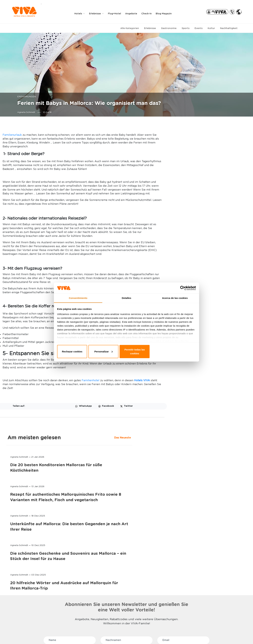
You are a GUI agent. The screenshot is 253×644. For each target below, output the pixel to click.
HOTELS (20, 575)
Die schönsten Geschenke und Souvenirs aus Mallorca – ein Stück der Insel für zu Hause (212, 278)
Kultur (211, 28)
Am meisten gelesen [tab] (206, 128)
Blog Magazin (165, 13)
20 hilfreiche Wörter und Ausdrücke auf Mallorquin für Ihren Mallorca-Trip (211, 312)
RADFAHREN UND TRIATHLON (69, 607)
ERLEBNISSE (68, 575)
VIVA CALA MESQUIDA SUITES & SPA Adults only (28, 610)
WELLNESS (66, 590)
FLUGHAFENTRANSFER (205, 585)
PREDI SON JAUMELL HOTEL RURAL (30, 619)
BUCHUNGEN (113, 575)
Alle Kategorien (130, 28)
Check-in (148, 13)
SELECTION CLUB (69, 596)
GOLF (63, 614)
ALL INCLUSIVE (68, 601)
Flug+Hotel (116, 13)
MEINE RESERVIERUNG (116, 585)
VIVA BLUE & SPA (24, 580)
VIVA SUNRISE (22, 593)
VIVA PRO (109, 596)
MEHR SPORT (67, 624)
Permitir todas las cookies (173, 351)
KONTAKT (154, 580)
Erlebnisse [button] (97, 13)
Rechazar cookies (80, 351)
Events (199, 28)
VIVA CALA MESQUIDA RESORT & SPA (27, 587)
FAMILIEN (65, 580)
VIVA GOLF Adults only (27, 604)
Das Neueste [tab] (188, 136)
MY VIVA (109, 580)
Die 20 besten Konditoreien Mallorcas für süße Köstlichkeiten (209, 167)
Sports (186, 28)
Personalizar (127, 351)
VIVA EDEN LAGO (24, 599)
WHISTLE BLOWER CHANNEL (40, 636)
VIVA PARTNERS (113, 590)
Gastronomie (169, 28)
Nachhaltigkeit (229, 28)
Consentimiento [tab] (78, 301)
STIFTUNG (154, 593)
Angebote (133, 13)
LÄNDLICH (65, 619)
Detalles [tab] (126, 301)
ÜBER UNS (155, 575)
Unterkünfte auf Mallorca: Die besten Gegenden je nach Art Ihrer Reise (211, 243)
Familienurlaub (55, 134)
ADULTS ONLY (67, 585)
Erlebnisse (150, 28)
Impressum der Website (136, 636)
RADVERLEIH (200, 580)
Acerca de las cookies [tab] (175, 301)
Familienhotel (133, 422)
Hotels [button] (80, 13)
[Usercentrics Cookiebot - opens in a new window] (181, 291)
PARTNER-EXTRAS (206, 575)
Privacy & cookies (107, 636)
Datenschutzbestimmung (76, 636)
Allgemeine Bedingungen (170, 636)
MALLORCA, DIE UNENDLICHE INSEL (164, 587)
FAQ (17, 636)
